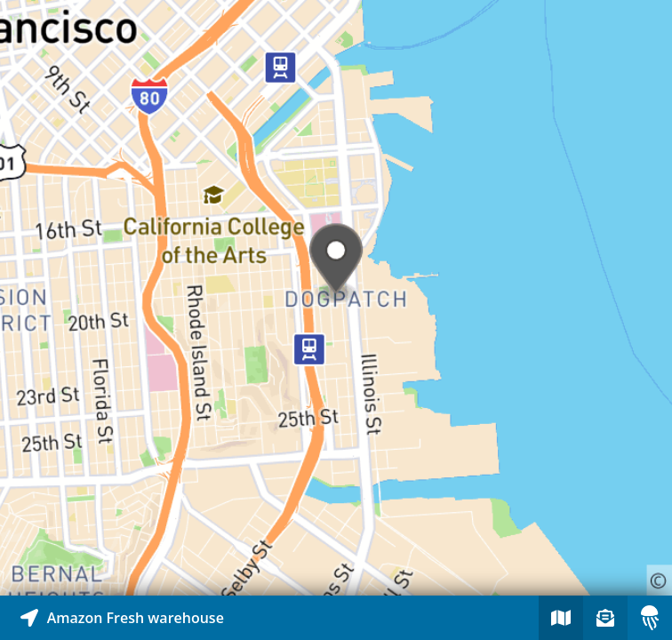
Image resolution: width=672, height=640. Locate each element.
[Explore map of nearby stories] (336, 298)
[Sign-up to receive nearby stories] (605, 618)
